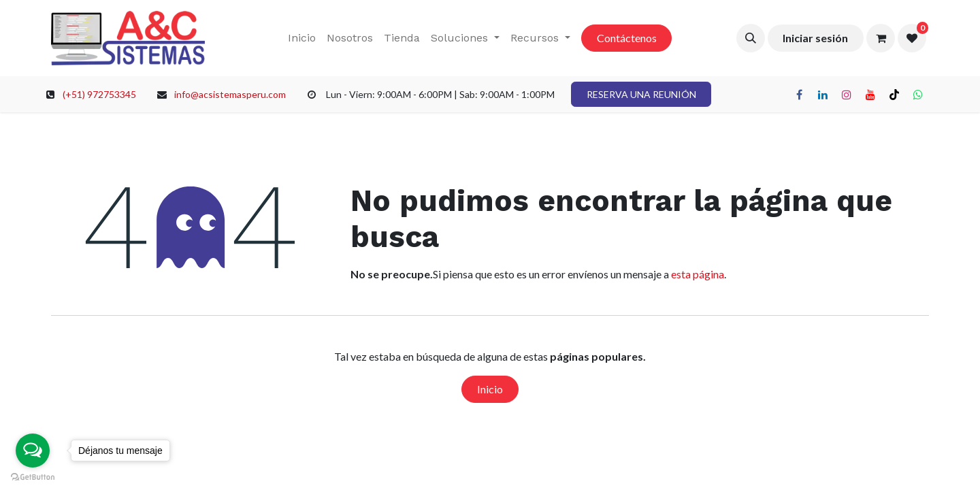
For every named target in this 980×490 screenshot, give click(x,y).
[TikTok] (894, 95)
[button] (751, 38)
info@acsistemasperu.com (230, 94)
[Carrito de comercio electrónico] (881, 38)
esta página (698, 274)
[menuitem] (302, 38)
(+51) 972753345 (99, 94)
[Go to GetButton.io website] (33, 476)
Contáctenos (627, 38)
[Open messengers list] (33, 451)
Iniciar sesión (815, 38)
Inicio (490, 389)
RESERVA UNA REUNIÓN (641, 94)
